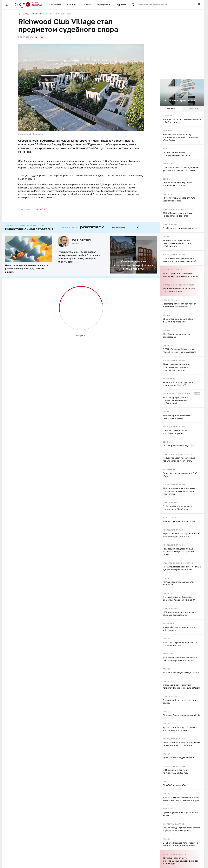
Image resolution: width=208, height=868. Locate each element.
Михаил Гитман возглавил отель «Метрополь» (179, 629)
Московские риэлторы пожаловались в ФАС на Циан (182, 121)
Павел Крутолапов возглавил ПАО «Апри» (180, 474)
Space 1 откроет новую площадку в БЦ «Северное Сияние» (180, 729)
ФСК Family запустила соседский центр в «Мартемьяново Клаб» (180, 659)
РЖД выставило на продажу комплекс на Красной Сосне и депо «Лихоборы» (181, 137)
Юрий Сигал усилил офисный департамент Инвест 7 (178, 384)
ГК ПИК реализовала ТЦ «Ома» (179, 446)
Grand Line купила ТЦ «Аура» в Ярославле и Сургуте (178, 184)
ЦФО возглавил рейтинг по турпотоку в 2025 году (175, 771)
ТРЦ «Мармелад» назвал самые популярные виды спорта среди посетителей (179, 491)
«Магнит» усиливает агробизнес (179, 521)
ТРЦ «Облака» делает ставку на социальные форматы (177, 214)
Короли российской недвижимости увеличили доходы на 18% (181, 535)
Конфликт (168, 115)
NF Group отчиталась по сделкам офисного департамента (179, 614)
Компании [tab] (193, 108)
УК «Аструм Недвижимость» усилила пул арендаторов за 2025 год (182, 568)
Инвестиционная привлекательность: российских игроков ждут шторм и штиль (27, 269)
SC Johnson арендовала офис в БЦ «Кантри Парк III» (178, 320)
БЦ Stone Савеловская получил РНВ (181, 715)
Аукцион (167, 131)
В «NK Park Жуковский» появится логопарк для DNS (180, 644)
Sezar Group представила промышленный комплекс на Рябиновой (176, 400)
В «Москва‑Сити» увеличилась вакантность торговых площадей (179, 260)
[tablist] (182, 109)
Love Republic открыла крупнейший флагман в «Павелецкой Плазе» (181, 169)
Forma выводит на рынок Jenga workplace (179, 583)
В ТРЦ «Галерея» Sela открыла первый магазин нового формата (179, 351)
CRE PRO (86, 5)
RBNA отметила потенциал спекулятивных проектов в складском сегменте (176, 367)
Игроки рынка (170, 149)
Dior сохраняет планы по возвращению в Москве (176, 154)
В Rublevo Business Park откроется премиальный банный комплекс (180, 844)
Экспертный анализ (173, 824)
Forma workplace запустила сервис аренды (180, 702)
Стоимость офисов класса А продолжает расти (176, 432)
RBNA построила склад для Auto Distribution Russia (179, 199)
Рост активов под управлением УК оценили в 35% (179, 290)
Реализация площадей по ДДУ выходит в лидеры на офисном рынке (178, 552)
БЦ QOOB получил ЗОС (174, 785)
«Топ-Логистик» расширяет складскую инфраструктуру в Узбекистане (177, 243)
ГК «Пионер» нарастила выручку (180, 228)
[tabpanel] (182, 490)
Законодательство (173, 270)
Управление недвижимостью (178, 209)
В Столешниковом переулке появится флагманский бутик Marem (181, 686)
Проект (167, 578)
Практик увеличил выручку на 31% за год (181, 814)
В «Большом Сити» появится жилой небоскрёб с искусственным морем (181, 799)
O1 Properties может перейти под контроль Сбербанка (177, 508)
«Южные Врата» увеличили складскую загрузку (177, 417)
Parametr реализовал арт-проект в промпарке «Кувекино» (179, 305)
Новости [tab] (171, 108)
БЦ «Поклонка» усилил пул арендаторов (177, 335)
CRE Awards (55, 5)
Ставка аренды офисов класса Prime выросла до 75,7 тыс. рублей (181, 829)
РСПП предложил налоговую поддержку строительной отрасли (181, 275)
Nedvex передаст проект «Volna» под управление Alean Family (179, 459)
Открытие (168, 164)
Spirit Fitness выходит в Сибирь (179, 758)
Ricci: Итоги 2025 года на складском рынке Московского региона (181, 744)
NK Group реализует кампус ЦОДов (181, 673)
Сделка (167, 179)
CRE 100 (71, 5)
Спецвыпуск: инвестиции (176, 394)
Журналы (121, 5)
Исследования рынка (174, 255)
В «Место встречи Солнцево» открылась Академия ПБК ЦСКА (179, 598)
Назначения (169, 378)
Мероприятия (103, 5)
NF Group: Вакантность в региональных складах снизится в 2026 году (181, 861)
